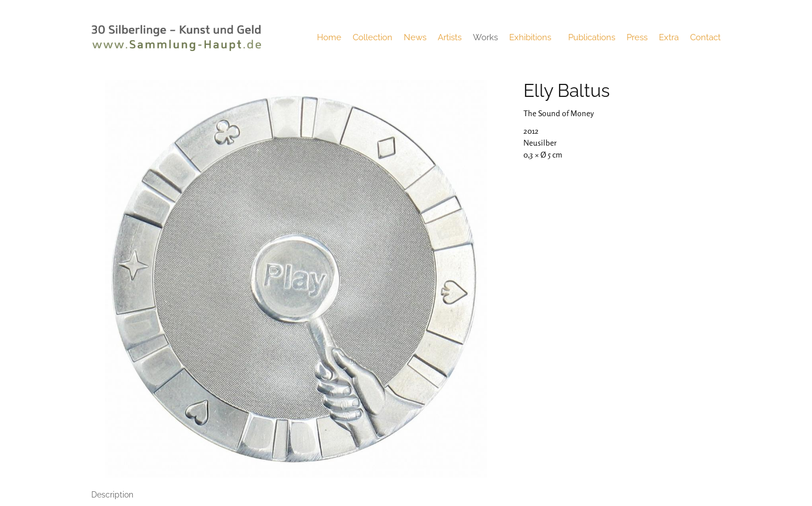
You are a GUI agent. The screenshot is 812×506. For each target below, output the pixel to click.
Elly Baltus (566, 90)
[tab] (112, 495)
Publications (592, 37)
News (415, 37)
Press (637, 37)
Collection (373, 37)
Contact (705, 37)
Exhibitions (533, 37)
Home (329, 37)
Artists (450, 37)
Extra (669, 37)
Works (485, 37)
